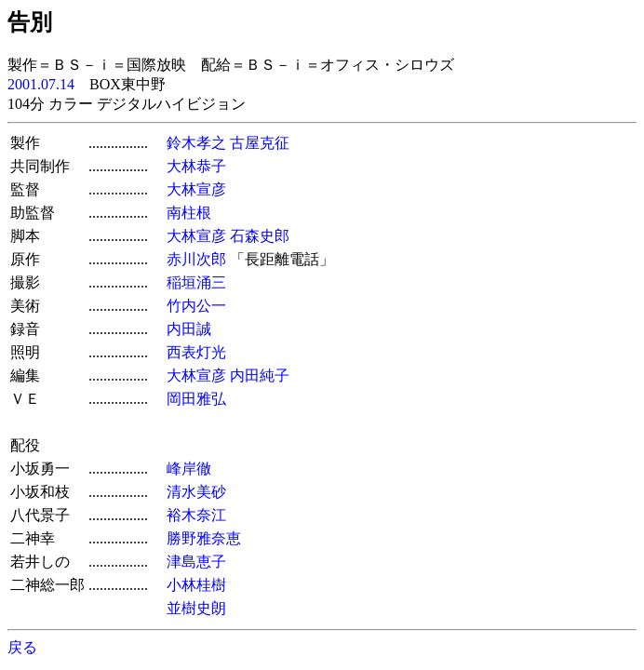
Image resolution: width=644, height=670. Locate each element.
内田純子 (260, 375)
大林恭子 (196, 166)
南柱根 (189, 213)
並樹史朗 (196, 608)
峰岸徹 (189, 469)
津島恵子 (196, 562)
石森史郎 (260, 236)
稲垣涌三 (196, 282)
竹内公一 (196, 306)
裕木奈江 (196, 515)
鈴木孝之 (196, 143)
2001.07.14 (41, 84)
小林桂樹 (196, 585)
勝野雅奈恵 (204, 538)
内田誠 (189, 329)
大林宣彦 (196, 189)
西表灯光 (196, 352)
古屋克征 (260, 143)
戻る (22, 647)
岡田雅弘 (196, 399)
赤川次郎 (196, 259)
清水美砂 (196, 492)
